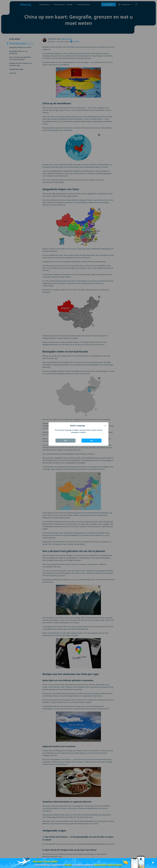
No (66, 441)
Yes (92, 441)
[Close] (105, 426)
